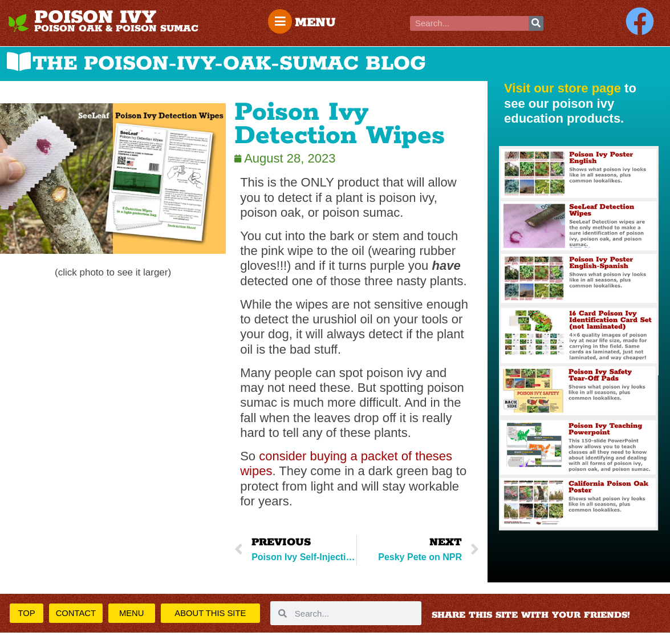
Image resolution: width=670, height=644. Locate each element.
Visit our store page (563, 88)
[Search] (536, 23)
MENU (318, 23)
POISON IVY (95, 18)
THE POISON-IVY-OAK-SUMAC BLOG (229, 64)
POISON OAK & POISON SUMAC (116, 29)
